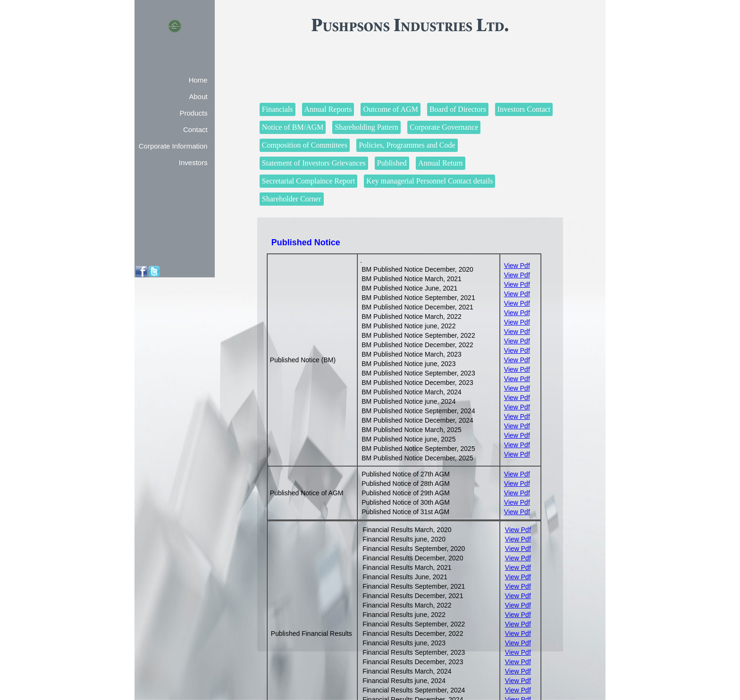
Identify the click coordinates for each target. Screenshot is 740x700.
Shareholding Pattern (366, 127)
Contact (195, 129)
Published (392, 163)
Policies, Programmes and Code (407, 145)
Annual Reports (328, 109)
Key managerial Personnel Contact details (429, 181)
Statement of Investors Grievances (314, 163)
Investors (193, 162)
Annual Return (441, 163)
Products (193, 113)
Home (198, 80)
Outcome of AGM (390, 109)
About (198, 96)
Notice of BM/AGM (293, 127)
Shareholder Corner (292, 199)
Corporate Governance (444, 127)
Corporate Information (173, 146)
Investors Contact (524, 109)
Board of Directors (458, 109)
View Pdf (517, 266)
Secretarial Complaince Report (308, 181)
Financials (277, 109)
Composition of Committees (305, 145)
